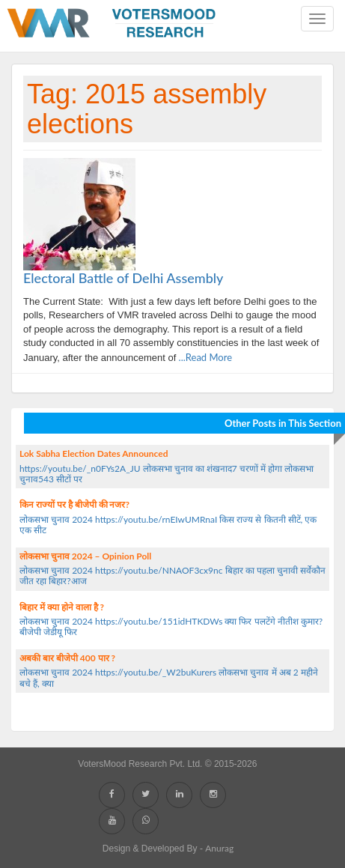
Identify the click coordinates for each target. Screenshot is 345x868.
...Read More (204, 357)
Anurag (219, 848)
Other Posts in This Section (283, 423)
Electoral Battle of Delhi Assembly (123, 278)
